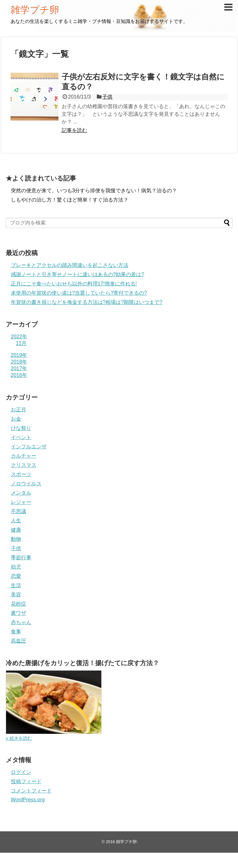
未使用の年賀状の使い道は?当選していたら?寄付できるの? (79, 293)
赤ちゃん (21, 622)
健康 (16, 530)
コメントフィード (31, 791)
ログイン (21, 772)
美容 (16, 595)
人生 (16, 521)
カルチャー (24, 456)
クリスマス (24, 465)
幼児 (16, 567)
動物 (16, 539)
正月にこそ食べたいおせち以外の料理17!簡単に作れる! (74, 284)
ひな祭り (21, 428)
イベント (21, 437)
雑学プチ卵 (35, 10)
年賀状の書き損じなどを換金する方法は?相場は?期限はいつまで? (87, 302)
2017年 (19, 368)
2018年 (19, 362)
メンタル (21, 493)
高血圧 (19, 641)
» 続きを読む (19, 738)
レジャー (21, 502)
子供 (107, 97)
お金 (16, 419)
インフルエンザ (29, 447)
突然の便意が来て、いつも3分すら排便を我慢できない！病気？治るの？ (94, 191)
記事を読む (74, 130)
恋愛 (16, 576)
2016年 (19, 375)
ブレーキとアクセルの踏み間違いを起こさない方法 (70, 265)
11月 (21, 343)
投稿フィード (26, 781)
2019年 (19, 355)
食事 (16, 632)
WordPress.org (28, 800)
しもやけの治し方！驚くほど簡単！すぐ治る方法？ (70, 200)
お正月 (19, 410)
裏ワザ (19, 613)
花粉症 (19, 604)
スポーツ (21, 474)
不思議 (19, 511)
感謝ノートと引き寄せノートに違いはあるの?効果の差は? (78, 274)
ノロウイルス (26, 484)
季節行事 (21, 558)
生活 (16, 585)
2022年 (19, 337)
